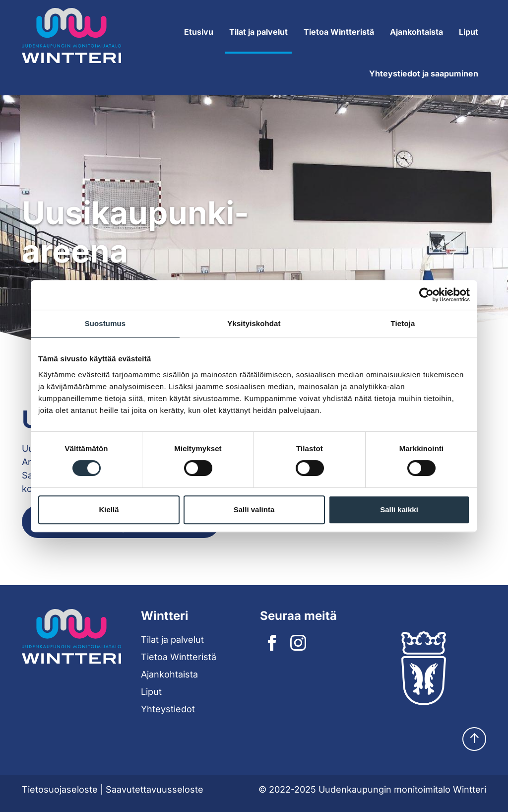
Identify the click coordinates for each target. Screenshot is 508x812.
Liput (469, 32)
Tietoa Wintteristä (179, 657)
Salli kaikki (399, 509)
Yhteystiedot (168, 709)
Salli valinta (254, 509)
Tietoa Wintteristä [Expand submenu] (339, 32)
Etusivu (199, 32)
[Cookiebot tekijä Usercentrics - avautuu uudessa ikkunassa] (426, 295)
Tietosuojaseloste (60, 789)
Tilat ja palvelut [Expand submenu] (258, 32)
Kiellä (109, 509)
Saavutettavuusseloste (155, 789)
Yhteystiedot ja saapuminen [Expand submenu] (424, 73)
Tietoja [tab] (403, 323)
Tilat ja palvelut (172, 640)
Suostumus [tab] (105, 323)
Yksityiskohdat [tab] (254, 323)
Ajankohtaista (416, 32)
